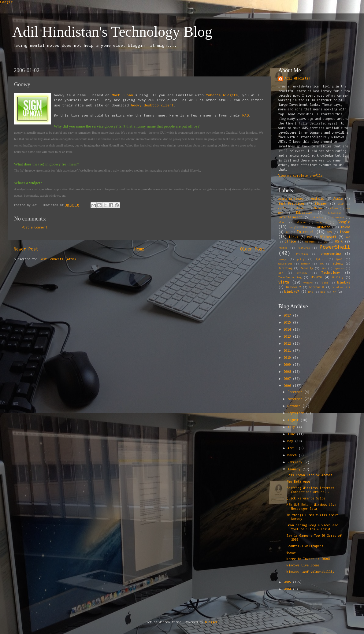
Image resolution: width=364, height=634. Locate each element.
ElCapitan (334, 213)
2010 (288, 358)
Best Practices (292, 204)
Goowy (291, 553)
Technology (331, 273)
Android (318, 199)
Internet (305, 232)
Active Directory (291, 199)
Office (290, 242)
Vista (284, 282)
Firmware (338, 218)
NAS (348, 237)
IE (287, 232)
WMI (311, 292)
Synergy (302, 273)
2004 (288, 590)
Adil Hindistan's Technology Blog (112, 32)
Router (306, 264)
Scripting (285, 269)
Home (139, 249)
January (295, 470)
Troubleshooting (290, 278)
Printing (302, 254)
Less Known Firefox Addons (310, 475)
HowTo (346, 227)
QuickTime (285, 264)
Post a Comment (35, 228)
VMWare (308, 283)
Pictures (304, 248)
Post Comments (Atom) (58, 260)
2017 (288, 316)
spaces (339, 269)
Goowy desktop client (152, 106)
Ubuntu (316, 278)
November (296, 399)
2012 (288, 344)
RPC (322, 264)
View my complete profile (300, 176)
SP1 (324, 269)
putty (301, 259)
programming (331, 254)
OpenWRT (311, 242)
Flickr (301, 223)
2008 (288, 372)
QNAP (339, 259)
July (292, 427)
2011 (288, 351)
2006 (288, 386)
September (297, 413)
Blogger (321, 204)
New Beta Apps (299, 482)
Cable (282, 209)
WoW (323, 292)
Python (321, 259)
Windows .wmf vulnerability (310, 572)
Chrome (318, 209)
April (293, 449)
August (294, 420)
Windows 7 (293, 287)
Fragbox (322, 223)
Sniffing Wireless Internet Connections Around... (310, 490)
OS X (339, 242)
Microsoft (328, 237)
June (292, 434)
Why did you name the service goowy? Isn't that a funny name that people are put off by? (127, 126)
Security (307, 269)
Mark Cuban (122, 95)
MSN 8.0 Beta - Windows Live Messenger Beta (311, 507)
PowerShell (335, 247)
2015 (288, 323)
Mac (310, 237)
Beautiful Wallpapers (305, 546)
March (293, 456)
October (295, 406)
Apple (338, 199)
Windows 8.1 (342, 287)
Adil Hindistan (297, 79)
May (291, 441)
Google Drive (298, 228)
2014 (288, 330)
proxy (282, 259)
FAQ (245, 116)
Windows (344, 283)
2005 (288, 582)
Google (6, 2)
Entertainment (290, 218)
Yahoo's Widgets (222, 95)
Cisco (334, 209)
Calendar (300, 209)
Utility (338, 278)
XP (334, 292)
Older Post (252, 249)
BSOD (341, 204)
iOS (329, 232)
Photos (283, 248)
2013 (288, 337)
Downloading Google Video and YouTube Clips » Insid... (312, 528)
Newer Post (26, 249)
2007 (288, 379)
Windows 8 (317, 287)
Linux (294, 237)
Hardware (323, 227)
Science (338, 264)
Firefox (318, 218)
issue (345, 232)
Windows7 (292, 292)
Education (304, 213)
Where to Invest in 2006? (309, 559)
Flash (282, 223)
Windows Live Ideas (303, 566)
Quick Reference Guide (306, 499)
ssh (281, 273)
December (296, 392)
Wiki (325, 283)
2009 (288, 365)
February (296, 463)
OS (325, 242)
